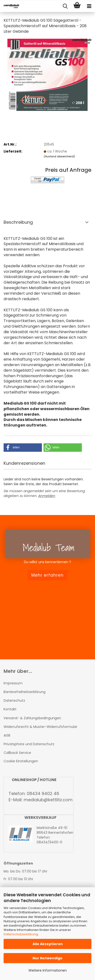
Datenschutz (14, 700)
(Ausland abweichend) (59, 156)
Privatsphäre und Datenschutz (29, 744)
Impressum (13, 683)
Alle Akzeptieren (48, 944)
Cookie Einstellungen (21, 761)
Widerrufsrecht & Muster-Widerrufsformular (40, 727)
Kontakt (10, 709)
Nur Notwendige (47, 958)
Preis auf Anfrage (68, 170)
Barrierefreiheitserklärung (25, 692)
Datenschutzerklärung (21, 934)
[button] (23, 448)
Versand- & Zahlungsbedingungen (32, 718)
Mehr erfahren (47, 575)
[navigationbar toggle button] (89, 6)
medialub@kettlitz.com (48, 800)
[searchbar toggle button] (65, 6)
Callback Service (17, 753)
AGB (7, 735)
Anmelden (47, 496)
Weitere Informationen (48, 970)
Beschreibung (18, 222)
